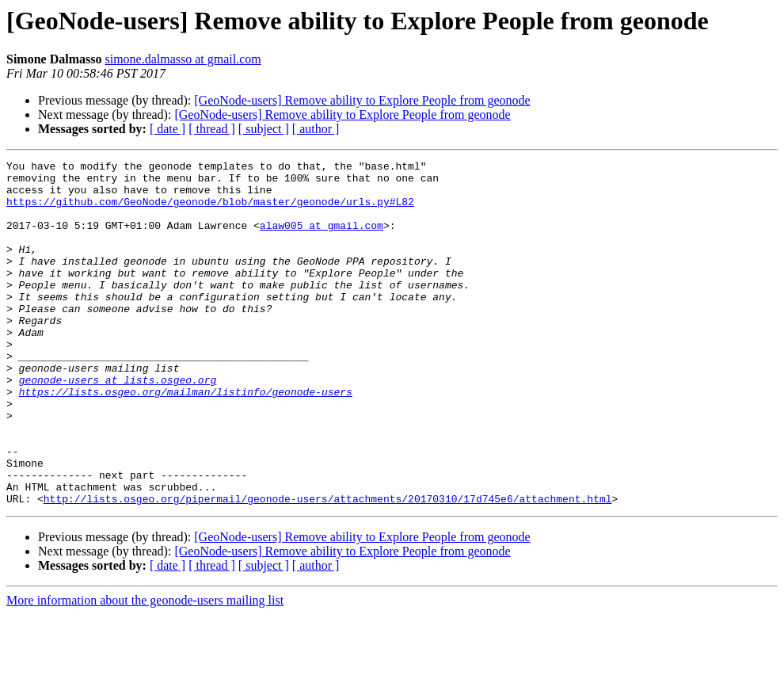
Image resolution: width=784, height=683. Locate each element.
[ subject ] (264, 129)
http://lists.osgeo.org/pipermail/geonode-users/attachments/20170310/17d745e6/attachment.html (328, 567)
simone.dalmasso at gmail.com (183, 59)
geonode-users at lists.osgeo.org (118, 425)
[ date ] (167, 129)
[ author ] (316, 129)
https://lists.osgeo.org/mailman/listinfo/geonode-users (186, 439)
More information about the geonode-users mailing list (145, 669)
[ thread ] (212, 129)
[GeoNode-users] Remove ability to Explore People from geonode (362, 100)
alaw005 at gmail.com (322, 239)
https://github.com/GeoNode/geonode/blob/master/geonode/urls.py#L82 (210, 211)
